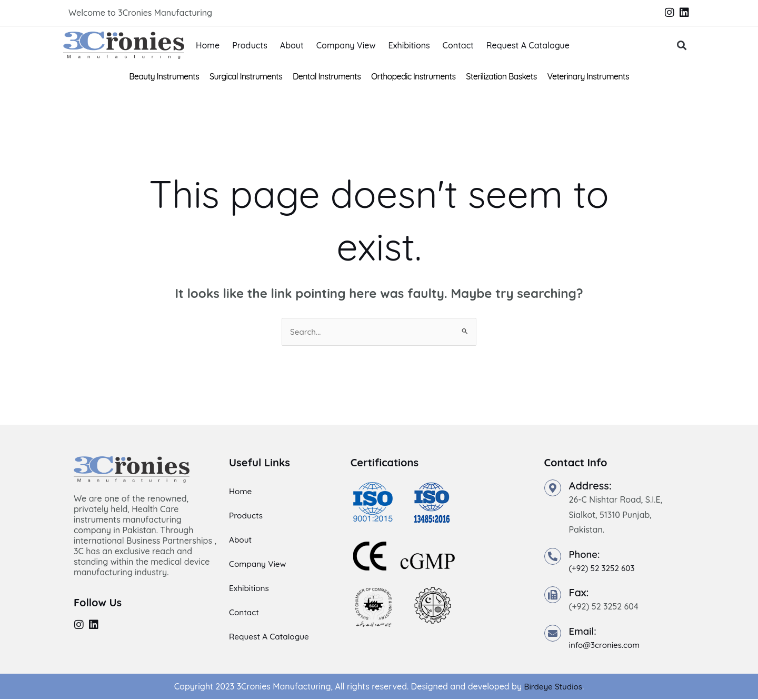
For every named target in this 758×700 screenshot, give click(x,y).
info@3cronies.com (606, 645)
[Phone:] (553, 557)
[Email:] (553, 634)
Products (250, 45)
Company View (346, 45)
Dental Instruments (327, 76)
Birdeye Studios (553, 687)
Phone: (586, 555)
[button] (682, 46)
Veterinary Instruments (588, 76)
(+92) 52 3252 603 (604, 569)
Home (208, 45)
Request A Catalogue (528, 45)
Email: (584, 631)
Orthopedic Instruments (413, 76)
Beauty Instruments (164, 76)
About (292, 45)
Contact (458, 45)
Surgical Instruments (246, 76)
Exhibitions (409, 45)
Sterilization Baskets (501, 76)
